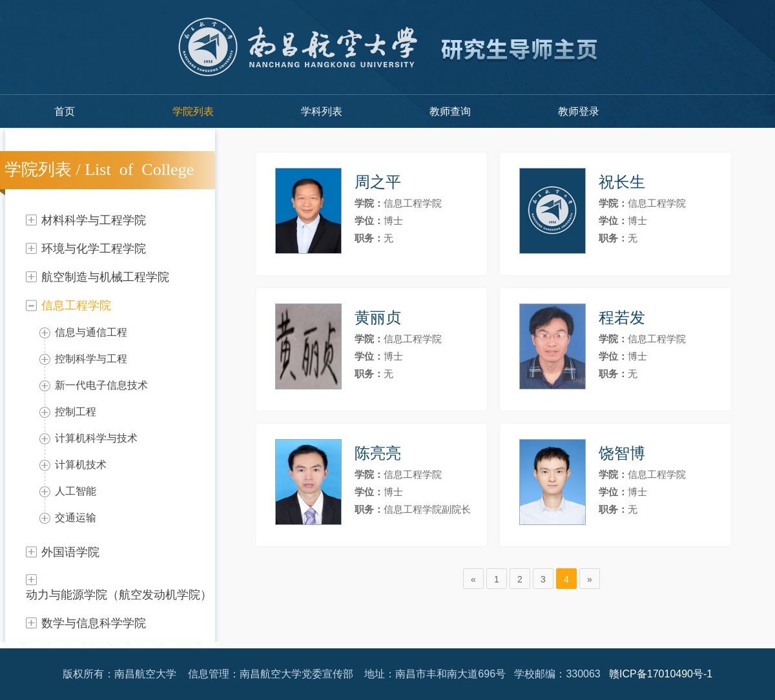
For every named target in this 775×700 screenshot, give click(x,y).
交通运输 (76, 518)
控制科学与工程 (91, 359)
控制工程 (76, 412)
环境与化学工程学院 (94, 249)
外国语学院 (70, 552)
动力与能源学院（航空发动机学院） (119, 595)
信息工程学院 (76, 305)
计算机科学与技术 (96, 438)
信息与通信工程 (91, 332)
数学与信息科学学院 (94, 623)
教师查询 (450, 111)
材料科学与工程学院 (94, 220)
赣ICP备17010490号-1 (661, 674)
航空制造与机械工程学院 (105, 277)
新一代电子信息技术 (101, 385)
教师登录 (579, 111)
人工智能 (76, 491)
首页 (65, 111)
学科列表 (322, 111)
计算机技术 (81, 465)
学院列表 (193, 111)
